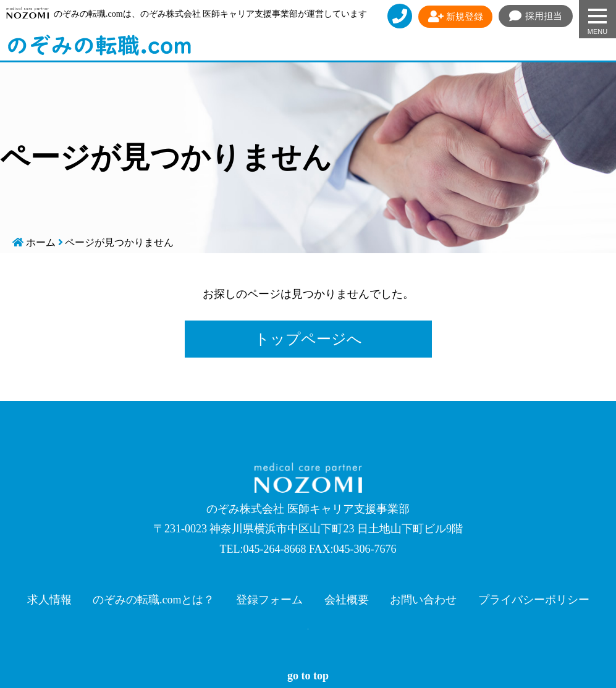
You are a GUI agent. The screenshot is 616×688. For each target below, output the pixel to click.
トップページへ (308, 339)
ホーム (41, 242)
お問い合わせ (423, 600)
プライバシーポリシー (534, 600)
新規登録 (456, 17)
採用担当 (536, 16)
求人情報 (49, 600)
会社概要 (347, 600)
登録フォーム (269, 600)
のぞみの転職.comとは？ (154, 600)
